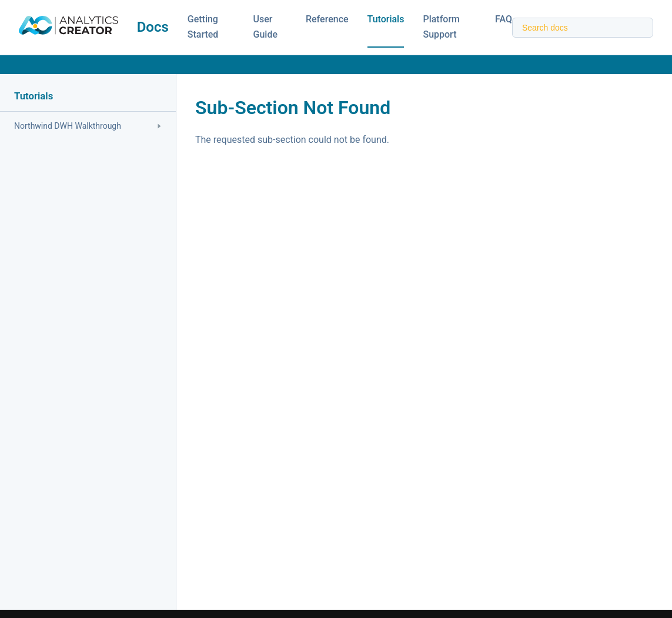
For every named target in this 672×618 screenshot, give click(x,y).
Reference (327, 19)
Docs (153, 27)
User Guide (265, 27)
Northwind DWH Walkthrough (88, 126)
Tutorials (386, 19)
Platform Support (441, 27)
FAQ (504, 19)
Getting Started (203, 27)
